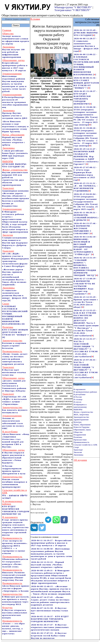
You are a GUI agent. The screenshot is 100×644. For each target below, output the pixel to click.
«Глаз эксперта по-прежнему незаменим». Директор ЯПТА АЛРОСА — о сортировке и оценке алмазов (15, 546)
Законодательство (81, 417)
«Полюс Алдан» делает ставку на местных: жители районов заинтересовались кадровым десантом (15, 358)
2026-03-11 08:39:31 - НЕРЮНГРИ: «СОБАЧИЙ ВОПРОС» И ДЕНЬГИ (86, 216)
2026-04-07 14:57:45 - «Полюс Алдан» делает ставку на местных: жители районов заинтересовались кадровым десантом (50, 601)
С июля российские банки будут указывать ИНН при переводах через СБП (15, 153)
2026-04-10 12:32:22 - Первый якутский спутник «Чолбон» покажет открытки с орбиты (47, 565)
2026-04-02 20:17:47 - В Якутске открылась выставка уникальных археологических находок (50, 627)
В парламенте (80, 389)
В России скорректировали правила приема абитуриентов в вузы (14, 470)
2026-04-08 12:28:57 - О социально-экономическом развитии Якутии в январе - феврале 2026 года (86, 45)
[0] (23, 167)
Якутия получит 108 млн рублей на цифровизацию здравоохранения (13, 52)
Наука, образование (82, 425)
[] (94, 35)
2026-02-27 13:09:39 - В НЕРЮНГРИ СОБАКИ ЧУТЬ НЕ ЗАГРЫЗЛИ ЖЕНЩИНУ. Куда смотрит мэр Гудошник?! (85, 286)
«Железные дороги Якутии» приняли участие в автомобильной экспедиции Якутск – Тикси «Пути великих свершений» (14, 277)
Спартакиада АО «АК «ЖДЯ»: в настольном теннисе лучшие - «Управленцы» (14, 399)
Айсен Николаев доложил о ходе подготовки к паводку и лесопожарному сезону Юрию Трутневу (15, 126)
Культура (78, 422)
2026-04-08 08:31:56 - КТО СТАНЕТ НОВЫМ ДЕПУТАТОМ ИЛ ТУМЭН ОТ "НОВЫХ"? (86, 83)
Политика (78, 437)
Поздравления (80, 435)
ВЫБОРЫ (78, 409)
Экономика (78, 455)
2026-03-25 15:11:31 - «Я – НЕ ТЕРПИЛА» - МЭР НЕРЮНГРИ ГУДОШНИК (86, 187)
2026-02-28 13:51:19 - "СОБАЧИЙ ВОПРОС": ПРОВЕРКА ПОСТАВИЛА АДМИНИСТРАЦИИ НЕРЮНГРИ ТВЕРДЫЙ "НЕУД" (85, 266)
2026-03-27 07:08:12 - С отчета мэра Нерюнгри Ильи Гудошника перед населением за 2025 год (85, 174)
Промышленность (81, 442)
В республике (80, 394)
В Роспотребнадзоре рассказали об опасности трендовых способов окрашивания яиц (15, 101)
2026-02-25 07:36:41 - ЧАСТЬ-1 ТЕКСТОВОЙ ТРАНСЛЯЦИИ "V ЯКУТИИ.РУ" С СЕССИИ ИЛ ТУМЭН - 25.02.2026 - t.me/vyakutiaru (86, 369)
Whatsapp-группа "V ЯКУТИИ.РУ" (73, 7)
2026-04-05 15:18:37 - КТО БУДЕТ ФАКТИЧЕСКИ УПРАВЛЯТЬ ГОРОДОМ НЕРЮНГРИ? (50, 619)
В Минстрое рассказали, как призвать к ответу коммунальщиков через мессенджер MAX (16, 599)
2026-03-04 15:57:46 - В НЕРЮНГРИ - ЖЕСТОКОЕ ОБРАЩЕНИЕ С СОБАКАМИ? (85, 228)
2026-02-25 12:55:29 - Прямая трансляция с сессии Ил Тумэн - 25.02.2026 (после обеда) (86, 302)
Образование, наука (82, 430)
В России (78, 397)
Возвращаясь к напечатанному (80, 406)
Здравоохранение (81, 420)
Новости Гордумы (81, 427)
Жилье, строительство (83, 412)
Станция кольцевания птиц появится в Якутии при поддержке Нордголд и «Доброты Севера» (15, 241)
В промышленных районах (85, 392)
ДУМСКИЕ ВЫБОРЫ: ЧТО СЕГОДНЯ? (14, 164)
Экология (78, 452)
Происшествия (80, 440)
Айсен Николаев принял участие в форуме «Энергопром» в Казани (16, 587)
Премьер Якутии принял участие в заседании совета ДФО (15, 114)
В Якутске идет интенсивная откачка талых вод (14, 371)
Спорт (76, 447)
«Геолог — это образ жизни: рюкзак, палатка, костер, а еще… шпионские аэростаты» (13, 627)
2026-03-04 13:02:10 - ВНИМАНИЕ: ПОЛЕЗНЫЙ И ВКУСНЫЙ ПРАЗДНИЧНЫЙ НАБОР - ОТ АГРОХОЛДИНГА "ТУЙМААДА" (85, 246)
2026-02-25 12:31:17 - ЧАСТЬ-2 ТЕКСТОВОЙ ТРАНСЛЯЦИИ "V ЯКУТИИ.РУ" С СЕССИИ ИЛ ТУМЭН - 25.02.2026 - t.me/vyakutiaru (86, 348)
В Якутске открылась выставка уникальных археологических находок (15, 613)
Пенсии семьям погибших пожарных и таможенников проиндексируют (15, 482)
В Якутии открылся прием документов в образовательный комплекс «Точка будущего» (13, 456)
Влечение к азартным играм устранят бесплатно (14, 344)
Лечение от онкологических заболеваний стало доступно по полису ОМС (13, 422)
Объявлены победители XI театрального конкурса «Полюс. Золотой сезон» (15, 562)
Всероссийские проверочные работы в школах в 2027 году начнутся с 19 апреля (15, 65)
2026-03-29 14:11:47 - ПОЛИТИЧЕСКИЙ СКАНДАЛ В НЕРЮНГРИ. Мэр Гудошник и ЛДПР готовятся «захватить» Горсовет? (86, 156)
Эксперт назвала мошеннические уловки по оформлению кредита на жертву (16, 39)
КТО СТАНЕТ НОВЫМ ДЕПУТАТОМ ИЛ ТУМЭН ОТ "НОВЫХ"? (15, 331)
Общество (78, 432)
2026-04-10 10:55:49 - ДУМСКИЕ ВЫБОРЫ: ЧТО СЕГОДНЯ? (86, 33)
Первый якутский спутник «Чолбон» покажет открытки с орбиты (13, 140)
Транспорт (78, 450)
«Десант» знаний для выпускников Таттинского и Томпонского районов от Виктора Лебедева (14, 384)
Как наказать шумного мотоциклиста (15, 410)
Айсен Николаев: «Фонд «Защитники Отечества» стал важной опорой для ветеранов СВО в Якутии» (16, 439)
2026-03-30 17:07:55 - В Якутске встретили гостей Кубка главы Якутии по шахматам (49, 636)
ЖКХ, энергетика (81, 415)
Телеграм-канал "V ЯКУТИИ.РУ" (72, 10)
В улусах (77, 402)
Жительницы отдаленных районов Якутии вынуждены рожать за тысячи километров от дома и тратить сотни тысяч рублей (14, 83)
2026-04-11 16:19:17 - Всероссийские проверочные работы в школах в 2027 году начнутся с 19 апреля (51, 543)
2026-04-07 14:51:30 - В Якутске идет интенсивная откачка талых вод (50, 611)
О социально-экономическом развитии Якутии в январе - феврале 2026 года (15, 294)
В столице (78, 399)
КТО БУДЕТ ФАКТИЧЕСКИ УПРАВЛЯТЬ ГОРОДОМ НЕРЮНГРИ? (16, 508)
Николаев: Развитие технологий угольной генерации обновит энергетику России (14, 575)
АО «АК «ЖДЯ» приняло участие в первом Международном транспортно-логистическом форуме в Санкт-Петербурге (15, 259)
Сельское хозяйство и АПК (85, 445)
